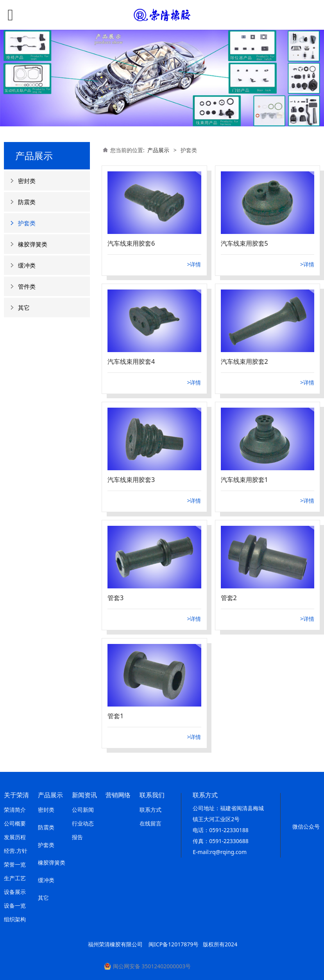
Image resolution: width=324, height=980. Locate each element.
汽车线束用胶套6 (131, 243)
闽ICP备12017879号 (174, 944)
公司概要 (15, 823)
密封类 (27, 181)
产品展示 (158, 150)
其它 (24, 307)
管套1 (115, 716)
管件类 (27, 286)
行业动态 (83, 823)
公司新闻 (83, 810)
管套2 (229, 598)
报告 (77, 837)
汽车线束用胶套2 (244, 361)
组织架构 (15, 919)
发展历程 (15, 837)
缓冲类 (27, 265)
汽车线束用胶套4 (131, 361)
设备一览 (15, 905)
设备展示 (15, 892)
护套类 (27, 223)
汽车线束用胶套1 (244, 480)
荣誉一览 (15, 864)
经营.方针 (16, 851)
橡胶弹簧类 (33, 244)
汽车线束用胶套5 (244, 243)
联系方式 (150, 810)
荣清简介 (15, 810)
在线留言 (150, 823)
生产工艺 (15, 878)
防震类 (27, 202)
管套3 (115, 598)
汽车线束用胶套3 (131, 480)
